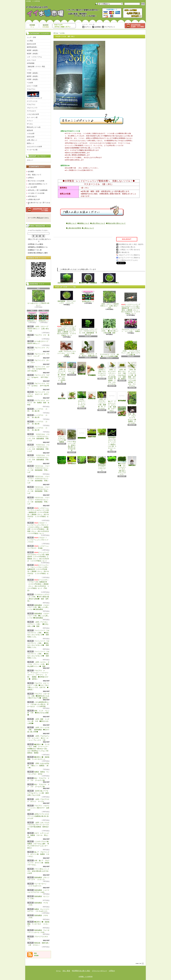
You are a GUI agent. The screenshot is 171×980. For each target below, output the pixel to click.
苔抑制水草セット (32, 317)
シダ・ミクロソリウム (34, 57)
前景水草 (30, 130)
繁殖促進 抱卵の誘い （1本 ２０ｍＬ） (132, 461)
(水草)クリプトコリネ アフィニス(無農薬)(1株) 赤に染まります (38, 816)
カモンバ (30, 160)
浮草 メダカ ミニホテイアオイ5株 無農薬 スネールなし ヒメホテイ (132, 398)
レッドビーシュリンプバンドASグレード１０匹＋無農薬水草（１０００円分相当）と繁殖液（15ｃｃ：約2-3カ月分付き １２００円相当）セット (67, 328)
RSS (35, 953)
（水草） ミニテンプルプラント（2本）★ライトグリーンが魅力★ (131, 348)
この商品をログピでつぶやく (129, 260)
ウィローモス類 (32, 150)
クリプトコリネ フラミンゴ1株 (72, 368)
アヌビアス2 (31, 105)
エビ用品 (30, 41)
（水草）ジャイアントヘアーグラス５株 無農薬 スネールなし (92, 395)
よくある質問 (32, 187)
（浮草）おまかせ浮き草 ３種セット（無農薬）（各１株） (38, 766)
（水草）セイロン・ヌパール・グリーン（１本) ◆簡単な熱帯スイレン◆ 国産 (38, 664)
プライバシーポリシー (99, 971)
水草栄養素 (31, 63)
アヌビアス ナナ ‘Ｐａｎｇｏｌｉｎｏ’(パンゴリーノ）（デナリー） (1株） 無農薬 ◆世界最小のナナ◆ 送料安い (38, 675)
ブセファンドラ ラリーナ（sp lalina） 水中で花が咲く (38, 386)
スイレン (30, 121)
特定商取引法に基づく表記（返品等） (132, 244)
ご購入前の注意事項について (38, 184)
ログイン (88, 27)
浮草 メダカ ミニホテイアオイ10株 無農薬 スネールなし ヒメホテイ (122, 411)
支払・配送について (46, 26)
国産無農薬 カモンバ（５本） (67, 278)
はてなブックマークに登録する (129, 258)
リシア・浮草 (31, 37)
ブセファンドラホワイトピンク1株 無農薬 (62, 436)
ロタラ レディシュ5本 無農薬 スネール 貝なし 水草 (39, 835)
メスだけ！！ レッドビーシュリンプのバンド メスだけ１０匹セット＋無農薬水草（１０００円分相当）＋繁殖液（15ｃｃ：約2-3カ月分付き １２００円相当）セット (39, 528)
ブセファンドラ (32, 108)
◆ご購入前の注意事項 (74, 228)
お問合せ (64, 26)
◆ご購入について (88, 228)
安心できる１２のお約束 (36, 181)
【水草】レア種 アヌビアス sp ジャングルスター (102, 370)
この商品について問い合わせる (129, 250)
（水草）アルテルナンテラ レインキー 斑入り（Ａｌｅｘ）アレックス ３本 (38, 738)
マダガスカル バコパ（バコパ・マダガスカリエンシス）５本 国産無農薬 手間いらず (88, 327)
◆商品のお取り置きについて (116, 223)
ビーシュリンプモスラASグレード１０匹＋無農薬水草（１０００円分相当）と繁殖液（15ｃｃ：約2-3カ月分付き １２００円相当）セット (38, 557)
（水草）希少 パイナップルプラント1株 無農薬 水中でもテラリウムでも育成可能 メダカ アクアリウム (132, 374)
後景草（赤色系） (33, 76)
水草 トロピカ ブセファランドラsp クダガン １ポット (62, 395)
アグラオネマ (31, 111)
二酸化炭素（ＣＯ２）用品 (36, 67)
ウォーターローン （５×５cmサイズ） (72, 460)
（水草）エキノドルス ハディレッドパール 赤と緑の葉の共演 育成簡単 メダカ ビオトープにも (112, 373)
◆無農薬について (83, 223)
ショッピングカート (135, 26)
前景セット (31, 143)
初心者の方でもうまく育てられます (39, 203)
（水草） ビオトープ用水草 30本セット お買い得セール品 (38, 329)
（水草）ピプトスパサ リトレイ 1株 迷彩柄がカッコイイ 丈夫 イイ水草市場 (62, 372)
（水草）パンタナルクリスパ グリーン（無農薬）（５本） (72, 395)
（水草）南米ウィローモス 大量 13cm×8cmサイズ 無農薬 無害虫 (122, 371)
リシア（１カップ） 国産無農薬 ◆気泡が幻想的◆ (109, 278)
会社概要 (31, 172)
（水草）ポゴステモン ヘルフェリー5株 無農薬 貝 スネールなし (102, 400)
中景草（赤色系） (33, 79)
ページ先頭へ (140, 964)
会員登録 (98, 27)
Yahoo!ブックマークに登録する (129, 255)
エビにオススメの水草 (34, 147)
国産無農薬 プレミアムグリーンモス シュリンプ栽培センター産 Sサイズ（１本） (112, 440)
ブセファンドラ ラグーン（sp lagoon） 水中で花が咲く (38, 377)
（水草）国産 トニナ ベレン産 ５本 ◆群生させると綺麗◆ (39, 721)
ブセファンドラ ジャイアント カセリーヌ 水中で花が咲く (38, 394)
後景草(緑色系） (32, 47)
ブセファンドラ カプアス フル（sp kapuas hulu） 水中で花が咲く (39, 369)
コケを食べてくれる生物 (36, 193)
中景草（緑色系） (33, 73)
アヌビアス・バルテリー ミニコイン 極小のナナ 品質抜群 (38, 808)
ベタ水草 (30, 83)
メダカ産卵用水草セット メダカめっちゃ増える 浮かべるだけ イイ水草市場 (38, 704)
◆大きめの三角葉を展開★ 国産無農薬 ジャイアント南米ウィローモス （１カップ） (62, 460)
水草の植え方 (32, 196)
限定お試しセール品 (34, 127)
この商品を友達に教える (127, 247)
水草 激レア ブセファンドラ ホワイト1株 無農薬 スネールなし (39, 863)
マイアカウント (110, 27)
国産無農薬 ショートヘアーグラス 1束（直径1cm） (92, 433)
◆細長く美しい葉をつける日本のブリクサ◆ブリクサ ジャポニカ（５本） (92, 460)
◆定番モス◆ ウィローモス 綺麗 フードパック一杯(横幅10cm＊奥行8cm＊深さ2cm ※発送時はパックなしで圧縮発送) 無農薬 (38, 749)
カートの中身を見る (38, 210)
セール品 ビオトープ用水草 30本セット (38, 298)
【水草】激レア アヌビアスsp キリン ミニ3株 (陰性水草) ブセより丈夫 (38, 793)
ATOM (36, 956)
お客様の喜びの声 (34, 199)
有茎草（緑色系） (33, 50)
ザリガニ (30, 124)
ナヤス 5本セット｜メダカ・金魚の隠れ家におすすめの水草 (38, 871)
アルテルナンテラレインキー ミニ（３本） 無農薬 (131, 326)
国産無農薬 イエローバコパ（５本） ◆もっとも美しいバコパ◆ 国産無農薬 (38, 607)
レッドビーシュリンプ (34, 95)
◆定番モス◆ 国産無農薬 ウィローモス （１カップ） (38, 924)
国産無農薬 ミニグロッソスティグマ (102, 464)
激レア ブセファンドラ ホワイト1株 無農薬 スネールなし (38, 854)
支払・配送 (66, 971)
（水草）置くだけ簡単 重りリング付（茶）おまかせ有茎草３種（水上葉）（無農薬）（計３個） (82, 368)
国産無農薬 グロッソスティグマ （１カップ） (67, 297)
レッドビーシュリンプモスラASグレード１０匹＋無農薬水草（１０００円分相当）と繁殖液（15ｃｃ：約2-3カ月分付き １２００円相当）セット (131, 303)
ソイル (29, 70)
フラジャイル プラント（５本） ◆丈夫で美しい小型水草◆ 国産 (109, 326)
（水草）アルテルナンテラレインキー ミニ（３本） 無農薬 (67, 348)
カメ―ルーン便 (32, 117)
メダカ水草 (31, 134)
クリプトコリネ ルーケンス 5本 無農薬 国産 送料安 (38, 403)
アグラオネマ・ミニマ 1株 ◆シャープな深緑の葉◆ (110, 349)
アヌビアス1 (31, 89)
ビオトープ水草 (32, 86)
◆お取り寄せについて (98, 223)
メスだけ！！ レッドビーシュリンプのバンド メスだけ (38, 540)
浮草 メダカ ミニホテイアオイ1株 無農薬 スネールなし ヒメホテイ (122, 396)
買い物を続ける (124, 252)
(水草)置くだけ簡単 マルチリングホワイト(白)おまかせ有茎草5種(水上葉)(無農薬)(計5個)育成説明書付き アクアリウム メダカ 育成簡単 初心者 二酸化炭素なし (82, 434)
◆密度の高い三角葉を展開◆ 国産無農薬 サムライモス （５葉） (112, 459)
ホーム (32, 26)
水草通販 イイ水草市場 (85, 977)
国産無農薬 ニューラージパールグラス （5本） (102, 432)
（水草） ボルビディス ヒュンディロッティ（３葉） (82, 399)
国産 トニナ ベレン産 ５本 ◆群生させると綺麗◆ (38, 713)
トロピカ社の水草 (33, 114)
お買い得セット (32, 140)
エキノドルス (31, 60)
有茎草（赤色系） (33, 54)
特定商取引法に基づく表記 (81, 971)
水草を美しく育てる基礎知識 (38, 190)
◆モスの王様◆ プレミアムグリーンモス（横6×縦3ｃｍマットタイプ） (122, 466)
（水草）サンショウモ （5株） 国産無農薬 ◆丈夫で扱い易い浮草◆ (39, 730)
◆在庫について (71, 223)
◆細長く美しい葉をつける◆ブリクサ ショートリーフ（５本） (82, 460)
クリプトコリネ (32, 101)
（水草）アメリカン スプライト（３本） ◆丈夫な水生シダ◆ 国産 (38, 624)
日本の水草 (31, 137)
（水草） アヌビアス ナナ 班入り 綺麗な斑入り (88, 349)
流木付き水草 (31, 44)
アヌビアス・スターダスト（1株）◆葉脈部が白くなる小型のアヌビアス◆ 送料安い (39, 696)
